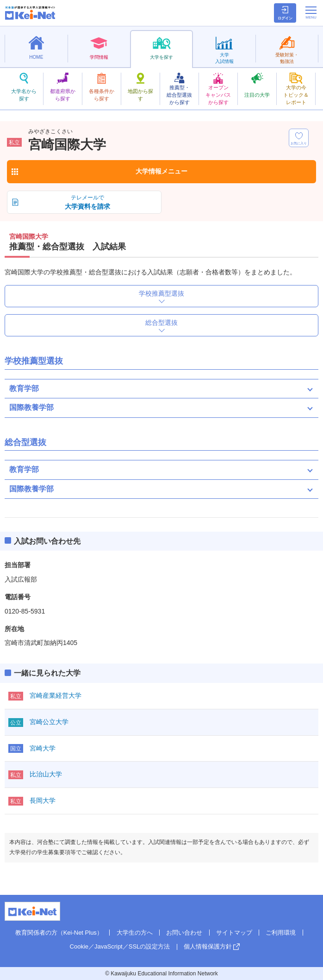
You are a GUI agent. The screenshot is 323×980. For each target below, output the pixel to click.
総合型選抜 (161, 323)
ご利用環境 (281, 933)
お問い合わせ (184, 933)
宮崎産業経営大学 (56, 695)
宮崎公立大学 (49, 722)
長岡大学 (43, 800)
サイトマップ (234, 933)
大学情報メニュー (161, 171)
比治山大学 (46, 774)
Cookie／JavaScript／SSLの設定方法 (120, 946)
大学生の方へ (135, 933)
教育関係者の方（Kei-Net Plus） (59, 933)
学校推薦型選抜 (161, 293)
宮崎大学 (43, 748)
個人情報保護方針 (208, 946)
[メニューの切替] (311, 12)
